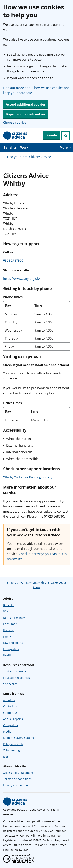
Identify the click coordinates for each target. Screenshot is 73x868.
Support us (10, 713)
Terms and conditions (17, 779)
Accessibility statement (18, 773)
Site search (10, 684)
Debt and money (14, 618)
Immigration (11, 649)
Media (7, 731)
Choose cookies (15, 122)
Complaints (11, 725)
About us (9, 700)
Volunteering (11, 750)
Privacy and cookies (16, 785)
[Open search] (66, 136)
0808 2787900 (13, 260)
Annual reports (13, 719)
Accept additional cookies (26, 104)
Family (7, 636)
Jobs (6, 757)
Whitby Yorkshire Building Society (28, 477)
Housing (8, 630)
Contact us (10, 706)
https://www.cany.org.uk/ (22, 279)
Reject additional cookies (26, 114)
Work (24, 147)
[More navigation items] (65, 147)
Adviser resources (15, 671)
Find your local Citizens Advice (29, 157)
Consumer (10, 624)
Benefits (10, 147)
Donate (51, 135)
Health (7, 655)
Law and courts (13, 643)
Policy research (13, 744)
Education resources (16, 678)
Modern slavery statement (20, 738)
